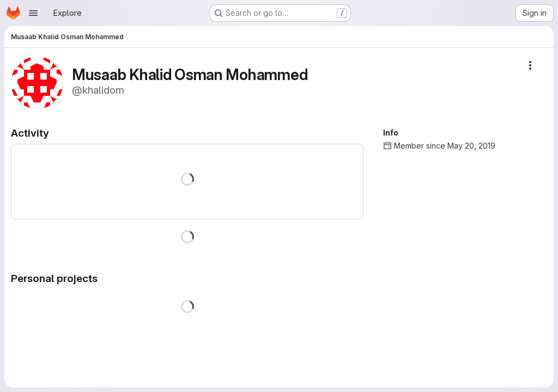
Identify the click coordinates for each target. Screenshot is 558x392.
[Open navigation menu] (33, 13)
